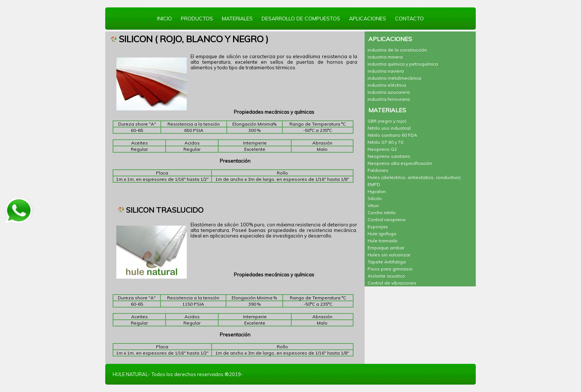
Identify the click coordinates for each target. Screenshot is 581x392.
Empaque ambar (386, 248)
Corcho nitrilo (382, 212)
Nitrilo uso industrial (389, 128)
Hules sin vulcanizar (389, 255)
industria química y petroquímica (403, 64)
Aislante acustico (386, 276)
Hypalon (377, 191)
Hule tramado (383, 241)
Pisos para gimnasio (390, 269)
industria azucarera (389, 92)
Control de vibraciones (392, 283)
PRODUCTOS (197, 19)
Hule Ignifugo (382, 234)
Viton (373, 205)
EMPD (374, 184)
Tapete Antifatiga (387, 262)
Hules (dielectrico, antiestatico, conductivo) (414, 177)
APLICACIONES (368, 19)
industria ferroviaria (389, 99)
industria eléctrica (387, 85)
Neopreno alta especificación (400, 163)
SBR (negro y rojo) (387, 121)
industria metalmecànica (394, 78)
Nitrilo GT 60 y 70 (385, 142)
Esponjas (378, 227)
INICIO (165, 19)
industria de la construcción (397, 50)
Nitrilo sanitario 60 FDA (392, 135)
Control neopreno (387, 220)
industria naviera (386, 71)
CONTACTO (409, 19)
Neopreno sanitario (389, 156)
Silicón (375, 198)
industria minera (385, 57)
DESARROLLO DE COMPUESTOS (301, 19)
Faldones (378, 170)
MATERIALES (237, 19)
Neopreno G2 (382, 149)
